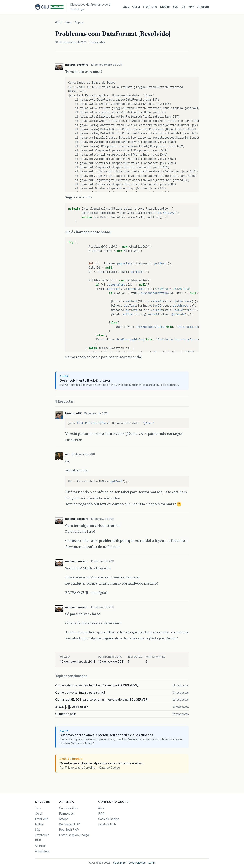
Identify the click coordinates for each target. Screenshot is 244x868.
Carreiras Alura (69, 808)
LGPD (152, 863)
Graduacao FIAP (70, 824)
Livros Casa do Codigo (74, 835)
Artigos (64, 819)
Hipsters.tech (107, 824)
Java (126, 7)
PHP (191, 7)
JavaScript (42, 835)
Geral (136, 7)
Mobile (165, 7)
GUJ (58, 22)
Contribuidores (137, 863)
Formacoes (66, 814)
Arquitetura (42, 851)
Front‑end (150, 7)
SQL (176, 7)
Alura (101, 808)
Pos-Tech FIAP (69, 830)
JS (183, 7)
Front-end (42, 819)
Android (203, 7)
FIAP (101, 814)
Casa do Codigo (109, 819)
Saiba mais (119, 863)
